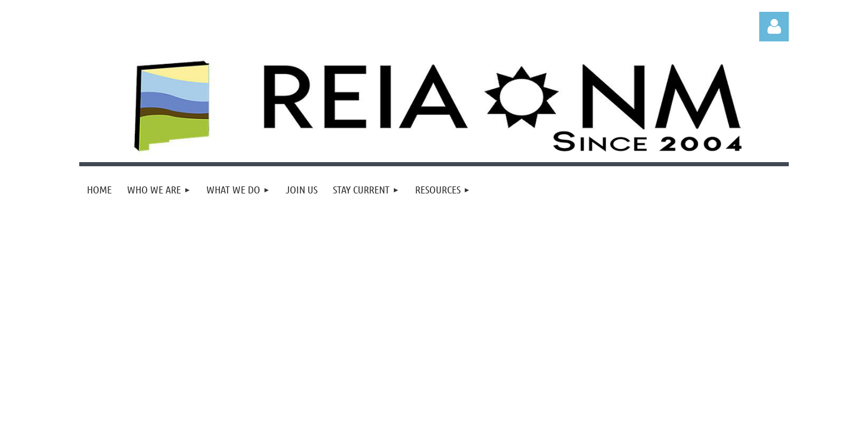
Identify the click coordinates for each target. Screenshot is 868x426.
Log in (774, 27)
